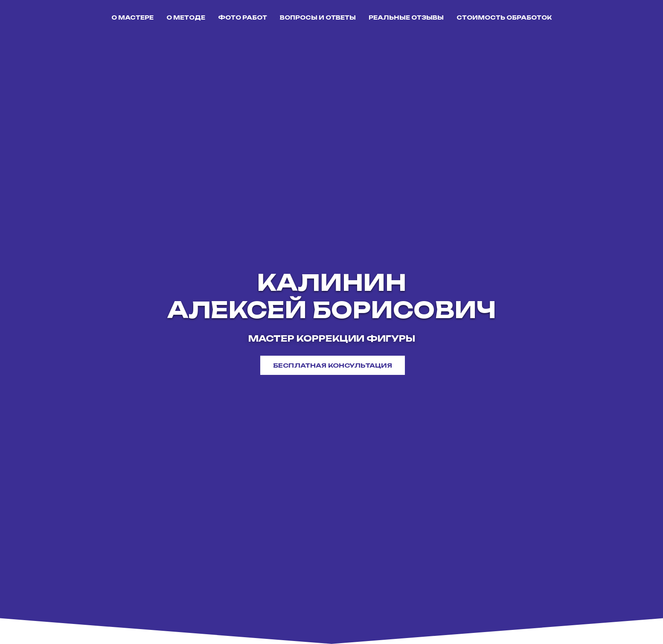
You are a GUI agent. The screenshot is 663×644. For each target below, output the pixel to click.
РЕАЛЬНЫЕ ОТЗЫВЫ (406, 17)
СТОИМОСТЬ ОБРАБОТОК (504, 17)
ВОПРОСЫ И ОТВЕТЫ (318, 17)
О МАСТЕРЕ (132, 17)
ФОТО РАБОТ (243, 17)
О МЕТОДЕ (186, 17)
